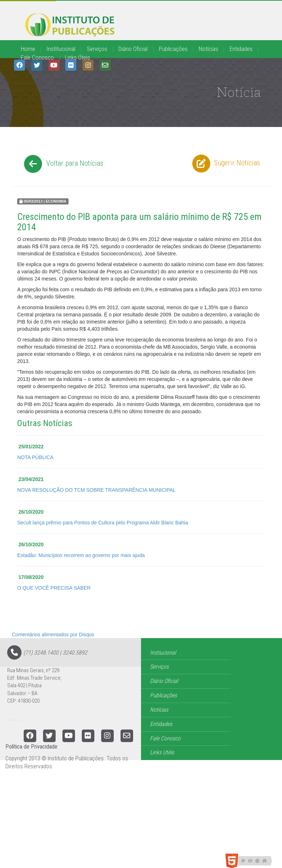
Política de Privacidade (31, 747)
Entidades (241, 49)
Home (28, 49)
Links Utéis (162, 752)
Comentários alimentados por (53, 635)
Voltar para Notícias (63, 164)
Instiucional (163, 653)
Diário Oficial (133, 49)
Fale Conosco (37, 57)
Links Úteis (77, 57)
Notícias (208, 49)
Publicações (173, 49)
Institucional (61, 49)
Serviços (97, 49)
